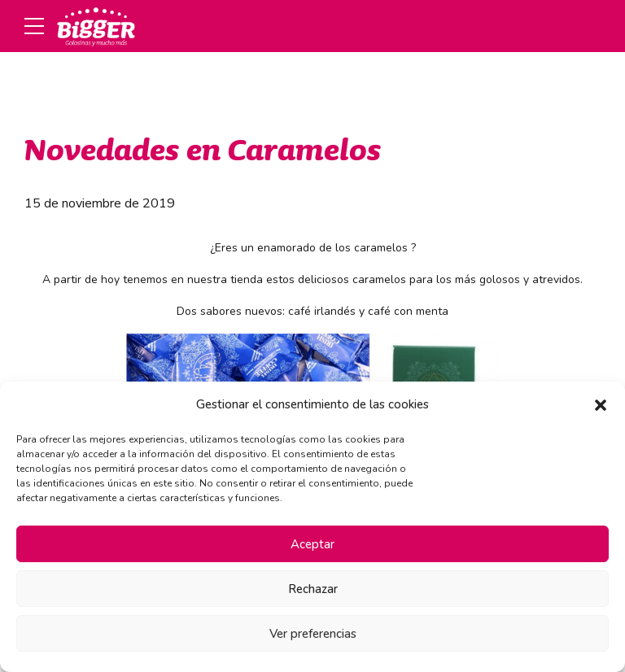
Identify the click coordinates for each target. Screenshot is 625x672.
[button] (601, 405)
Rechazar (313, 589)
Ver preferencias (313, 634)
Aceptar (312, 544)
